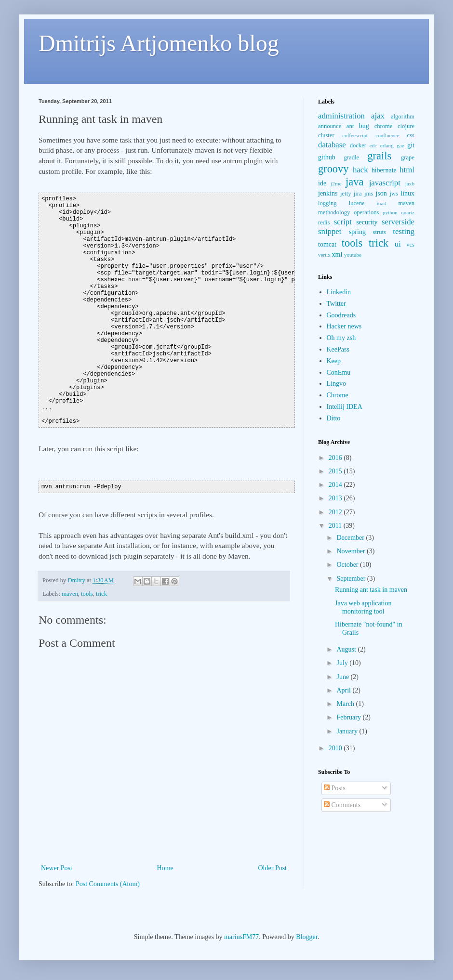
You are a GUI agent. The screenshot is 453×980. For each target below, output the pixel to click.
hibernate (384, 170)
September (352, 579)
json (381, 193)
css (411, 135)
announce (330, 126)
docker (358, 145)
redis (324, 222)
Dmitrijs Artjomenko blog (159, 43)
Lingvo (336, 384)
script (343, 222)
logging (327, 203)
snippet (330, 231)
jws (394, 194)
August (347, 649)
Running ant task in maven (371, 590)
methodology (334, 212)
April (344, 690)
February (349, 717)
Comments (342, 805)
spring (357, 232)
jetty (346, 194)
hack (360, 170)
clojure (406, 126)
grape (408, 157)
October (348, 565)
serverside (398, 222)
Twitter (336, 304)
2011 (336, 526)
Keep (334, 361)
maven (70, 594)
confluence (387, 135)
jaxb (410, 183)
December (351, 538)
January (348, 731)
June (343, 677)
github (327, 157)
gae (400, 145)
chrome (384, 126)
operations (366, 212)
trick (101, 594)
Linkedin (339, 292)
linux (407, 193)
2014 (336, 485)
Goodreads (341, 315)
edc (373, 145)
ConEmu (339, 372)
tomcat (327, 244)
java (354, 182)
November (352, 551)
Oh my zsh (341, 338)
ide (322, 183)
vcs (410, 245)
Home (165, 868)
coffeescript (355, 135)
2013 (336, 498)
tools (87, 594)
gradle (352, 157)
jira (358, 194)
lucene (357, 203)
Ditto (334, 418)
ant (350, 126)
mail (382, 203)
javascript (385, 183)
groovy (333, 169)
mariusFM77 (241, 937)
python (390, 212)
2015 (336, 471)
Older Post (273, 868)
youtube (353, 255)
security (367, 222)
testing (404, 231)
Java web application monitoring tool (363, 607)
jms (369, 194)
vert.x (324, 255)
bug (364, 126)
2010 (336, 748)
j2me (336, 183)
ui (398, 244)
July (343, 663)
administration (341, 116)
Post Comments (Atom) (108, 884)
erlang (387, 145)
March (346, 704)
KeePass (338, 349)
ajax (378, 116)
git (411, 145)
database (332, 145)
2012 (336, 512)
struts (380, 232)
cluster (326, 135)
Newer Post (57, 868)
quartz (408, 212)
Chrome (338, 395)
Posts (335, 788)
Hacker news (344, 326)
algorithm (403, 117)
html (407, 170)
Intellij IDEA (345, 407)
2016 (336, 458)
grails (379, 156)
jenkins (328, 193)
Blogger (306, 937)
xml (337, 255)
